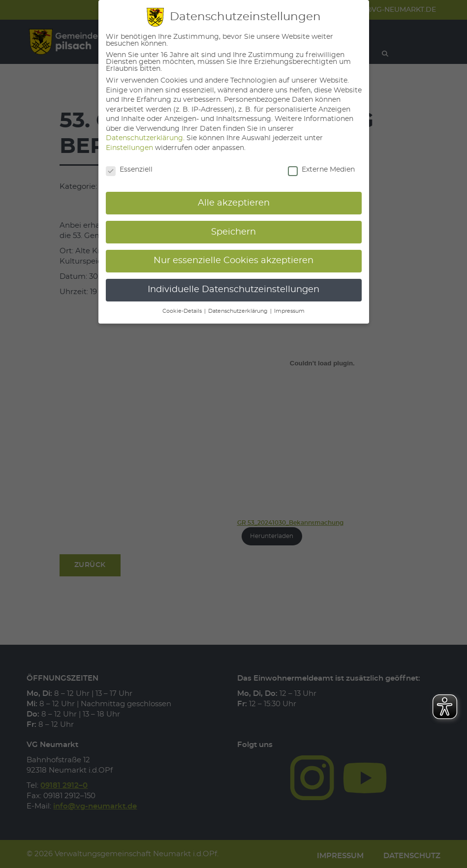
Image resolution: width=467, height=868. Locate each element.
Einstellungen (129, 148)
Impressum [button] (289, 311)
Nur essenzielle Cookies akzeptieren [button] (233, 261)
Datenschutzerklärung (144, 138)
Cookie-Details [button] (183, 311)
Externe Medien (321, 170)
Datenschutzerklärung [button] (239, 311)
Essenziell (129, 170)
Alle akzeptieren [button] (234, 203)
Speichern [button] (233, 232)
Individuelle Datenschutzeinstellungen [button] (233, 290)
